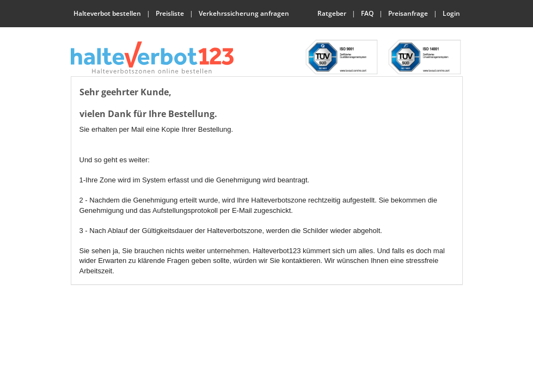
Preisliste (170, 13)
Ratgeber (332, 13)
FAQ (367, 13)
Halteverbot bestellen (107, 13)
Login (451, 13)
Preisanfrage (408, 13)
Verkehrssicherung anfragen (244, 13)
